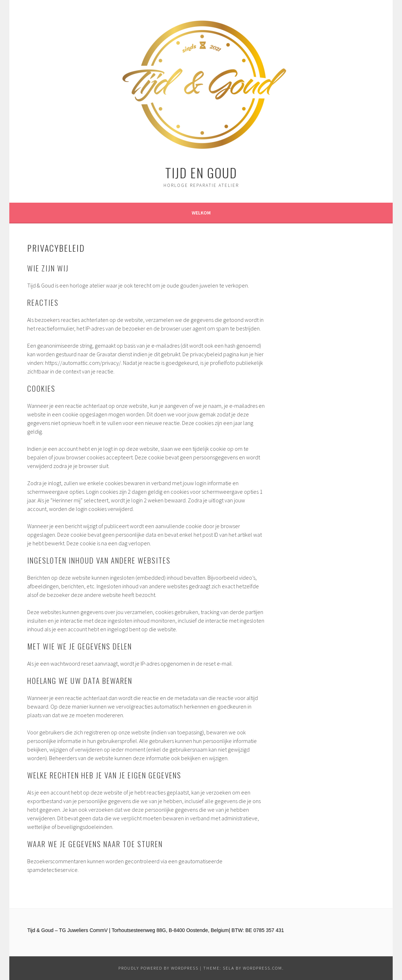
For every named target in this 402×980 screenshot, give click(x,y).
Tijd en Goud (201, 172)
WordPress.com (263, 968)
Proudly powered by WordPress (158, 968)
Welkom (201, 213)
